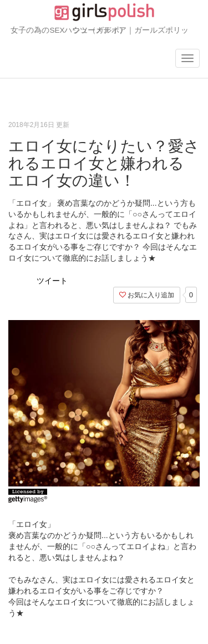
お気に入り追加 (147, 295)
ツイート (52, 281)
